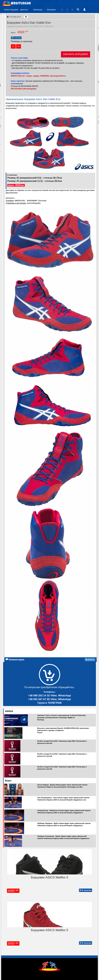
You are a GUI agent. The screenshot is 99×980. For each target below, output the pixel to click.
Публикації (38, 10)
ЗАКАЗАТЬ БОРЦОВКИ (76, 54)
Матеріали (51, 10)
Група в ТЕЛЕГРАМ (49, 703)
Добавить (90, 660)
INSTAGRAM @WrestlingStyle (24, 89)
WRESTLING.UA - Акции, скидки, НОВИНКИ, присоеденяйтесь (38, 76)
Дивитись (24, 10)
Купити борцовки (11, 10)
